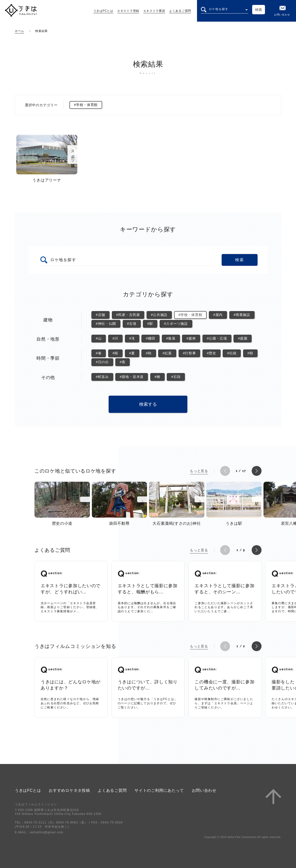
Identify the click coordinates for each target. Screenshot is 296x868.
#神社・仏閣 (106, 324)
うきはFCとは (103, 11)
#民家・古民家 (128, 315)
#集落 (171, 338)
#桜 (115, 353)
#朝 (250, 353)
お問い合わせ (282, 10)
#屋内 (218, 315)
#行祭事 (189, 353)
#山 (99, 338)
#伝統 (232, 353)
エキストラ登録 (128, 11)
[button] (225, 471)
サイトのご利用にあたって (159, 791)
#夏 (132, 353)
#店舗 (100, 315)
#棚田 (150, 338)
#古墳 (132, 324)
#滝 (132, 338)
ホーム (19, 31)
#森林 (191, 338)
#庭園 (243, 338)
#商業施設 (242, 315)
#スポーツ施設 (176, 324)
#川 (115, 338)
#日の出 (102, 362)
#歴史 (212, 353)
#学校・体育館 (190, 315)
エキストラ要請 (154, 11)
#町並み (102, 377)
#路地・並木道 (132, 377)
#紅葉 (167, 353)
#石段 (176, 377)
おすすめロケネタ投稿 (69, 791)
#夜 (123, 362)
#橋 (157, 377)
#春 (99, 353)
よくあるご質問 (180, 11)
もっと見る (199, 471)
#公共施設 (159, 315)
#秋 (149, 353)
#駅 (150, 324)
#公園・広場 (217, 338)
